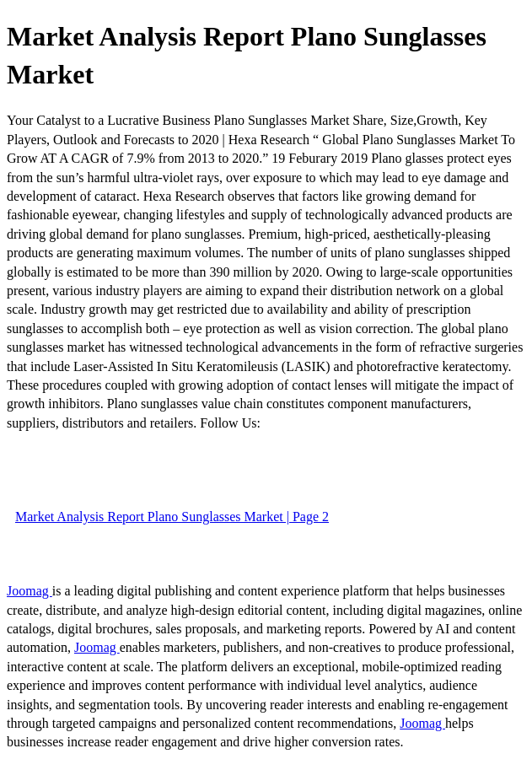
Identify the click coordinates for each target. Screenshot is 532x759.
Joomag (30, 591)
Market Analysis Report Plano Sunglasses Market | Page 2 (172, 517)
